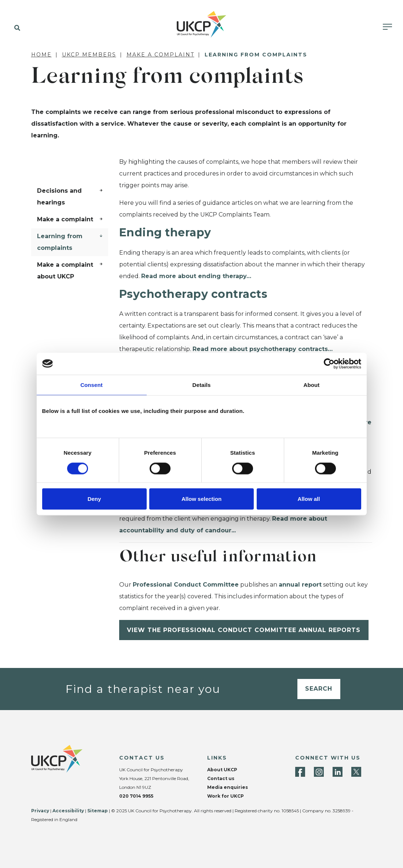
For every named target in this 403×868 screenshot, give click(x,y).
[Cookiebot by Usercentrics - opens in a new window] (329, 363)
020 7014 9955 (136, 796)
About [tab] (312, 385)
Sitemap (98, 811)
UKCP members (89, 55)
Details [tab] (202, 385)
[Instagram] (319, 772)
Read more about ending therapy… (196, 276)
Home (41, 55)
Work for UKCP (226, 796)
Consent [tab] (91, 385)
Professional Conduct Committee (186, 585)
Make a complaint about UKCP (65, 271)
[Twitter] (356, 772)
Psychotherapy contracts (193, 294)
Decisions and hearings (59, 197)
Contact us (221, 778)
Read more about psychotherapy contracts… (263, 349)
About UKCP (222, 770)
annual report (300, 585)
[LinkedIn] (338, 772)
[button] (16, 28)
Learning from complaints (60, 242)
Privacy (40, 811)
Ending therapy (165, 232)
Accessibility (68, 811)
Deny (94, 499)
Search (319, 689)
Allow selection (201, 499)
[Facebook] (300, 772)
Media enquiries (228, 787)
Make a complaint (160, 55)
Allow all (309, 499)
